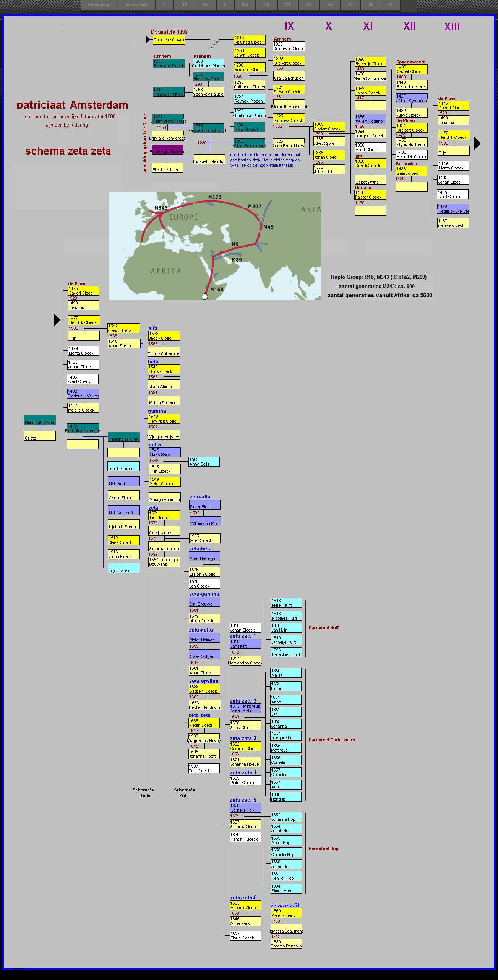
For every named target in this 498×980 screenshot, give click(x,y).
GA (245, 5)
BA (184, 5)
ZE (350, 5)
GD (266, 5)
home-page (99, 5)
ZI (370, 5)
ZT (390, 5)
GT (288, 5)
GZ (309, 5)
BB (206, 5)
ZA (330, 5)
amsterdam (137, 5)
